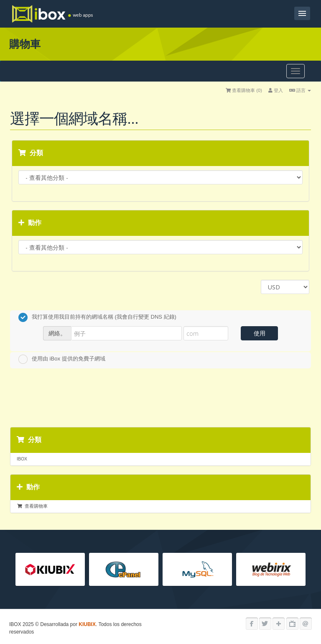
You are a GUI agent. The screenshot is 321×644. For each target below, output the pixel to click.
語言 (300, 90)
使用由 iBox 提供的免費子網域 (62, 359)
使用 (260, 333)
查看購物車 (32, 506)
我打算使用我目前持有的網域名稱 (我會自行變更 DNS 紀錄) (97, 317)
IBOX (22, 459)
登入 (276, 90)
